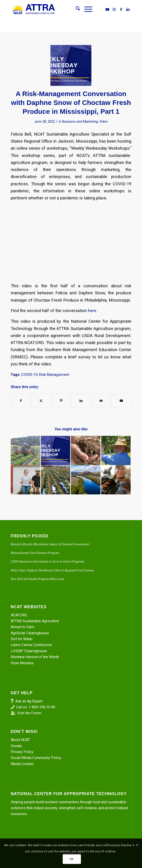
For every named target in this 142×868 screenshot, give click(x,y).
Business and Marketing (80, 122)
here (92, 311)
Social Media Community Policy (36, 758)
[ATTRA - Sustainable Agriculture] (59, 9)
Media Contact (22, 764)
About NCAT (20, 740)
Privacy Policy (22, 752)
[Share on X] (41, 401)
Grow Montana (22, 663)
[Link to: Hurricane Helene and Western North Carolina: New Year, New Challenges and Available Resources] (116, 480)
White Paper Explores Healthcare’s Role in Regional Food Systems (52, 570)
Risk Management (54, 375)
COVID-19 (29, 375)
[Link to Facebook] (121, 9)
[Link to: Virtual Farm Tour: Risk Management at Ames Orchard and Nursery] (116, 450)
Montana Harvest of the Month (35, 657)
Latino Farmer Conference (31, 645)
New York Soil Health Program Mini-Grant (37, 579)
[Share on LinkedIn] (81, 401)
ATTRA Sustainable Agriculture (35, 621)
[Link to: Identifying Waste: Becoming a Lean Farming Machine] (25, 450)
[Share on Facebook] (21, 401)
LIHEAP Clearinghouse (29, 651)
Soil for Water (22, 639)
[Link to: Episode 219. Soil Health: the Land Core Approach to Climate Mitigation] (86, 450)
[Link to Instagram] (114, 9)
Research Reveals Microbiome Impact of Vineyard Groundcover (50, 544)
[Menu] (86, 9)
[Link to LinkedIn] (128, 9)
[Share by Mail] (101, 401)
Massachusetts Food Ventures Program (35, 553)
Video (104, 122)
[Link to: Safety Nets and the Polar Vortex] (56, 480)
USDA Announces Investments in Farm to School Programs (48, 562)
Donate (16, 746)
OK (72, 859)
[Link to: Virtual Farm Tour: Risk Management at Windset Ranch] (25, 480)
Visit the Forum (29, 713)
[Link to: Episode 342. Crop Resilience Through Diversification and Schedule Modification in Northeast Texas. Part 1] (86, 480)
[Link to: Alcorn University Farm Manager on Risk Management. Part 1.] (56, 450)
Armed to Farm (22, 627)
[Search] (76, 9)
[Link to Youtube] (107, 9)
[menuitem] (76, 9)
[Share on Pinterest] (61, 401)
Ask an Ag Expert (29, 701)
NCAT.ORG (19, 615)
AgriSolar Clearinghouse (30, 633)
